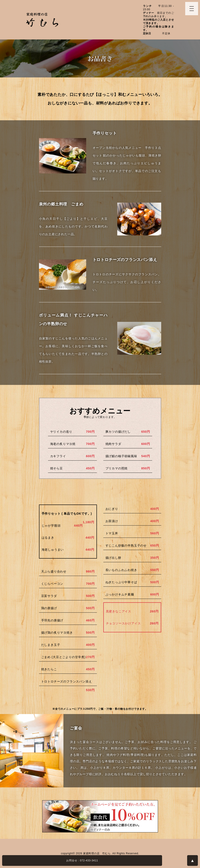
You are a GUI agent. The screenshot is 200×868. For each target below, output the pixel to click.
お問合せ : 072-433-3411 (82, 860)
